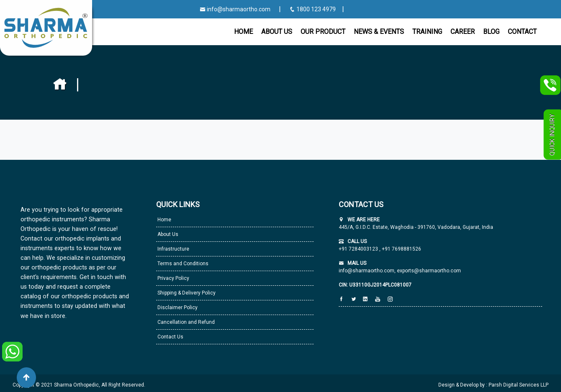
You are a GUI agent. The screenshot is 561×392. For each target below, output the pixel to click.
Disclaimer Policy (177, 307)
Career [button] (463, 32)
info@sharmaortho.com (235, 9)
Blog (491, 32)
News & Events (379, 32)
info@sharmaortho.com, (367, 271)
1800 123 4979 (313, 9)
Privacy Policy (173, 278)
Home (243, 32)
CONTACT (522, 32)
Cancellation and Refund (185, 322)
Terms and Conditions (182, 264)
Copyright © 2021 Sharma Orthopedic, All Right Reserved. (79, 385)
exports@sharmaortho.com (429, 271)
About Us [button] (277, 32)
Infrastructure (173, 249)
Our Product (323, 32)
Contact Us (170, 337)
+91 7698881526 (401, 249)
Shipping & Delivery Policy (186, 293)
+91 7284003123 (359, 249)
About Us (167, 234)
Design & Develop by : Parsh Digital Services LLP (493, 385)
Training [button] (427, 32)
